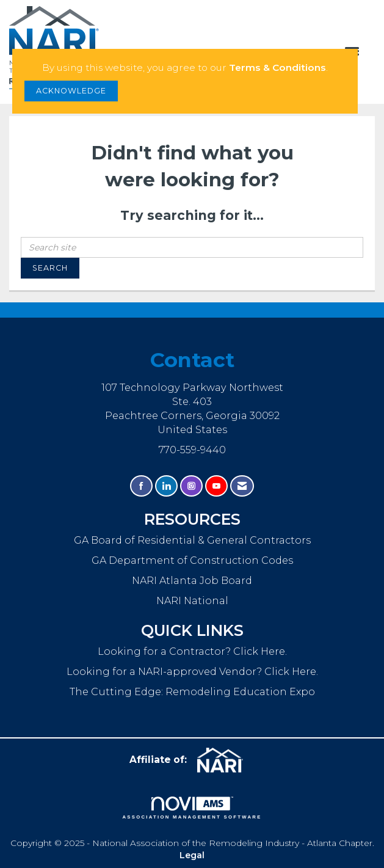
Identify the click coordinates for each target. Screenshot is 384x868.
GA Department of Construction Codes (192, 560)
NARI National (192, 600)
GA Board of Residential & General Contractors (192, 540)
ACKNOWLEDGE (71, 91)
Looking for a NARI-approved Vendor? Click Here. (192, 671)
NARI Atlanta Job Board (192, 580)
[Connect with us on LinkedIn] (166, 486)
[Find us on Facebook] (141, 486)
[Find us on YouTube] (216, 486)
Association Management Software (192, 808)
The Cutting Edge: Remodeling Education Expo (192, 691)
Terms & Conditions (277, 67)
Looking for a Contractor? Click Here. (192, 651)
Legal (192, 855)
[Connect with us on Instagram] (191, 486)
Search (50, 268)
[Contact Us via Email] (242, 486)
